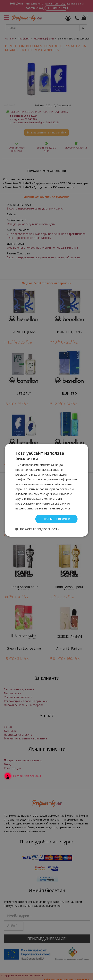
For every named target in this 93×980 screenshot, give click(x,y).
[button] (38, 529)
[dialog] (46, 490)
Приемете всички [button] (56, 519)
